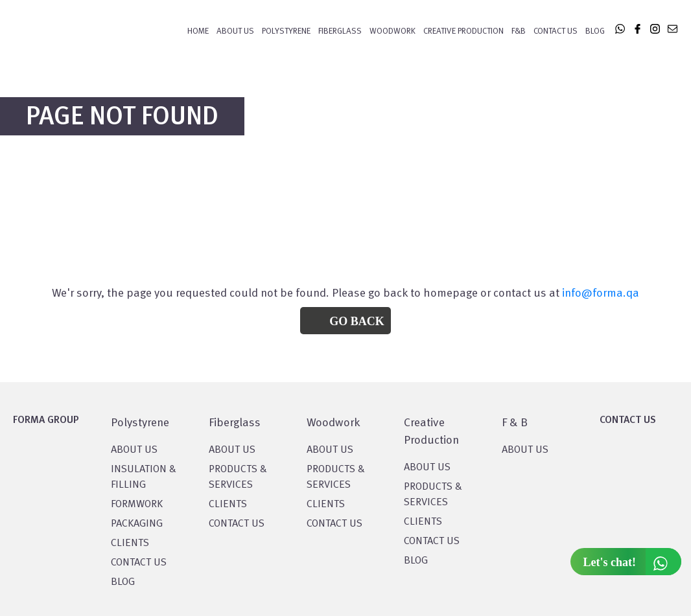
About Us (235, 31)
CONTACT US (139, 563)
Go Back (357, 321)
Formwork (137, 505)
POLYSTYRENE (286, 31)
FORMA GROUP (46, 420)
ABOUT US (525, 450)
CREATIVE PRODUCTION (463, 31)
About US (134, 450)
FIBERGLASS (340, 31)
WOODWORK (392, 31)
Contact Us (556, 31)
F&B (519, 31)
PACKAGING (137, 524)
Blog (595, 31)
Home (198, 31)
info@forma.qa (601, 293)
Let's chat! (632, 562)
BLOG (123, 582)
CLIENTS (130, 543)
